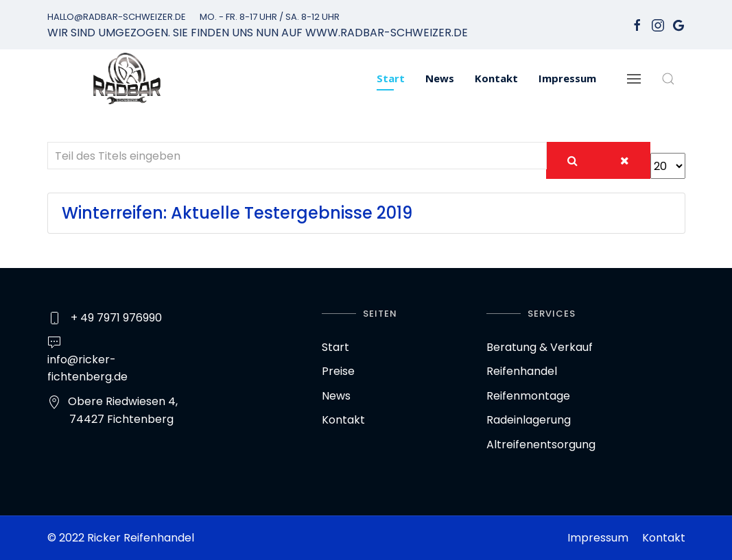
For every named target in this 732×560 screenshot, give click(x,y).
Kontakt (496, 78)
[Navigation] (634, 78)
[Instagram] (658, 25)
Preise (338, 371)
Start (391, 78)
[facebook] (637, 25)
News (440, 78)
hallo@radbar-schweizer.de (117, 17)
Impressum (567, 78)
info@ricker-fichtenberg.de (87, 368)
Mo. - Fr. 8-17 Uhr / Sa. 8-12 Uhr (270, 17)
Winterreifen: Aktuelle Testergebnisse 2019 (237, 213)
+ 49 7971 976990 (116, 318)
